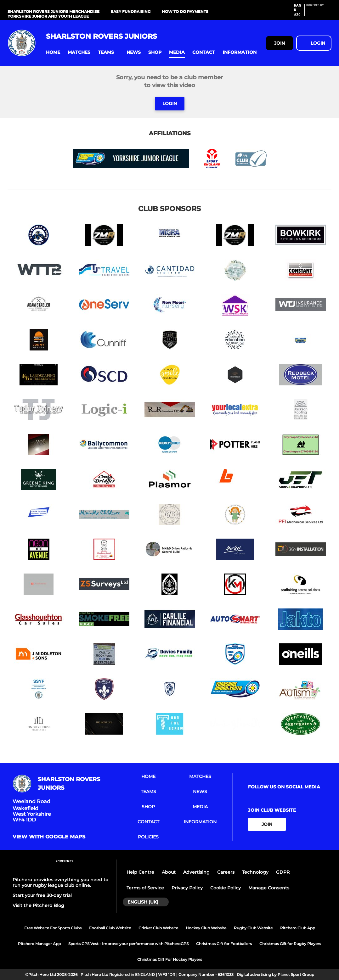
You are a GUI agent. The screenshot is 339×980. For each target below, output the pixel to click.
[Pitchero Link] (319, 13)
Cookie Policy (226, 888)
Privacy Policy (187, 888)
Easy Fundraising (131, 11)
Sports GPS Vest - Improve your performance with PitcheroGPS (128, 944)
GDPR (283, 872)
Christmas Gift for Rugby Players (290, 944)
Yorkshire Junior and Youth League (48, 16)
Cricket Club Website (158, 928)
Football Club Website (110, 928)
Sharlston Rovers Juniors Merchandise (54, 11)
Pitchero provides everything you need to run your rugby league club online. (60, 882)
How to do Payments (185, 11)
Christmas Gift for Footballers (224, 944)
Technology (255, 872)
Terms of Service (145, 888)
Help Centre (140, 872)
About (169, 872)
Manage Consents (269, 888)
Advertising (196, 872)
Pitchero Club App (298, 928)
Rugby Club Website (253, 928)
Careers (226, 872)
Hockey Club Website (206, 928)
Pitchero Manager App (39, 944)
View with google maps (49, 837)
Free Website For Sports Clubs (53, 928)
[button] (53, 52)
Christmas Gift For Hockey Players (170, 959)
